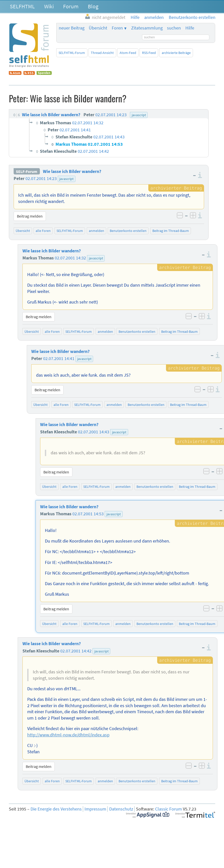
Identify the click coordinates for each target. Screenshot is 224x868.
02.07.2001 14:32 (70, 258)
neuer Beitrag (72, 28)
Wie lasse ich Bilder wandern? (72, 171)
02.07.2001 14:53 (88, 514)
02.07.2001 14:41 (59, 358)
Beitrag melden (30, 216)
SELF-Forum (27, 171)
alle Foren (43, 231)
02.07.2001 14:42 (76, 651)
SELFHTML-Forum (72, 53)
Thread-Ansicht (102, 53)
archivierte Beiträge (176, 53)
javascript (66, 179)
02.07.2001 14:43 (94, 432)
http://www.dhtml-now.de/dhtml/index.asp (68, 735)
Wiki (49, 6)
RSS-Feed (149, 53)
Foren (117, 28)
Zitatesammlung (147, 28)
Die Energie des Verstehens (56, 809)
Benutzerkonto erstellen (128, 231)
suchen (174, 28)
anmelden (96, 231)
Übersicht (98, 28)
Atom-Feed (128, 53)
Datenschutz (121, 809)
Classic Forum (169, 809)
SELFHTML (22, 6)
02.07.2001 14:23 (41, 178)
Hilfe (190, 28)
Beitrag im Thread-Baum (171, 231)
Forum (71, 6)
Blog (93, 6)
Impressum (95, 809)
